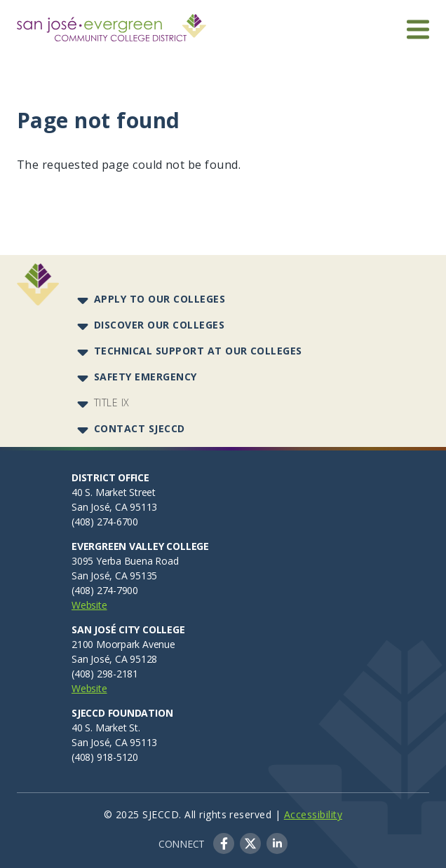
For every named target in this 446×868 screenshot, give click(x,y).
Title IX (112, 402)
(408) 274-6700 (105, 522)
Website (89, 605)
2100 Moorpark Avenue (123, 644)
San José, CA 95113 (114, 507)
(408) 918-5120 (105, 757)
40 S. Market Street (114, 492)
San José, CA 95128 (114, 659)
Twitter (250, 843)
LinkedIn (277, 843)
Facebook (224, 843)
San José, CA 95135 (114, 576)
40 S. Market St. (106, 728)
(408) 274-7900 (105, 590)
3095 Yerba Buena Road (125, 561)
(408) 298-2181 (105, 674)
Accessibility (313, 814)
